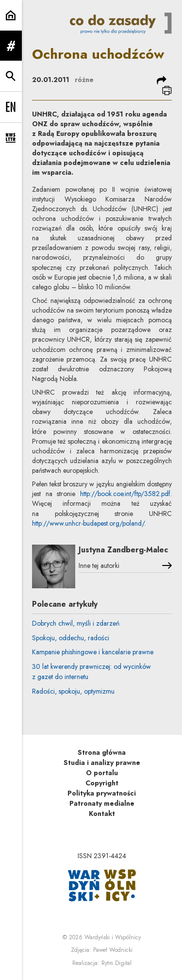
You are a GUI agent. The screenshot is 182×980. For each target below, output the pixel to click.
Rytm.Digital (116, 963)
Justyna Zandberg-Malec (123, 550)
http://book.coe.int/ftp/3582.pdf (125, 494)
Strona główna (102, 752)
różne (84, 80)
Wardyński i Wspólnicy (113, 937)
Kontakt (102, 814)
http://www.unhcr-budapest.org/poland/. (89, 523)
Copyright (102, 783)
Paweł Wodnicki (113, 950)
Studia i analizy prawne (102, 763)
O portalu (102, 773)
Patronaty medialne (102, 803)
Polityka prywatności (102, 793)
